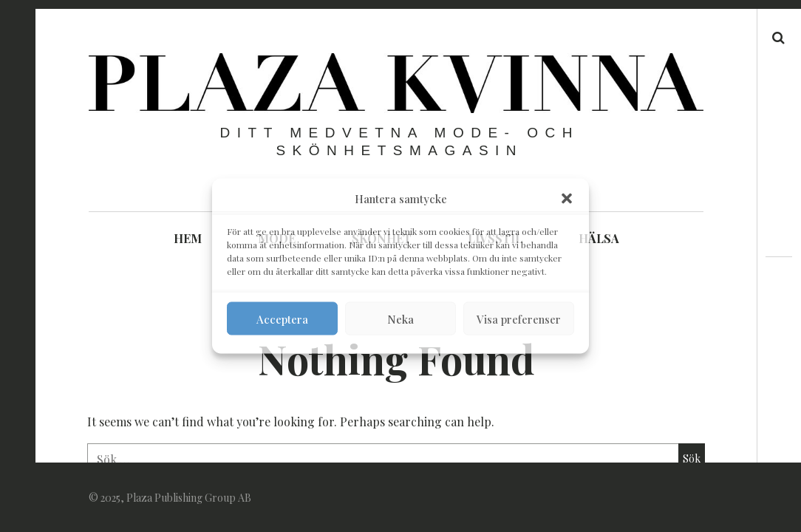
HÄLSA (599, 238)
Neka (400, 318)
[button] (567, 199)
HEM (188, 238)
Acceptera (282, 318)
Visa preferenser (519, 318)
